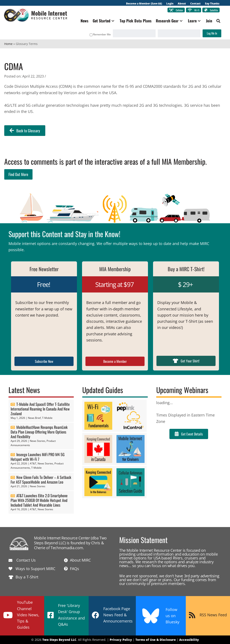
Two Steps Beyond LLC (59, 640)
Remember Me (99, 35)
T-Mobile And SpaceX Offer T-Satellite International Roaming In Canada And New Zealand (40, 409)
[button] (112, 21)
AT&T (33, 464)
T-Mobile (47, 418)
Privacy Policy (121, 640)
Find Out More (18, 174)
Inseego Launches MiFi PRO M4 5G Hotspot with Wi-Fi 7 (38, 457)
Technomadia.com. (67, 548)
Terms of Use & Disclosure (156, 640)
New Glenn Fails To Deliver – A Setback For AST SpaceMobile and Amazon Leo (41, 480)
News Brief (34, 418)
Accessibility (189, 640)
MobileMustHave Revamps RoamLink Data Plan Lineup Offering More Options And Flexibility (39, 432)
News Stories (38, 441)
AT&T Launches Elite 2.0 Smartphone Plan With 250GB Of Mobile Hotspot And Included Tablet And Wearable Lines (39, 500)
